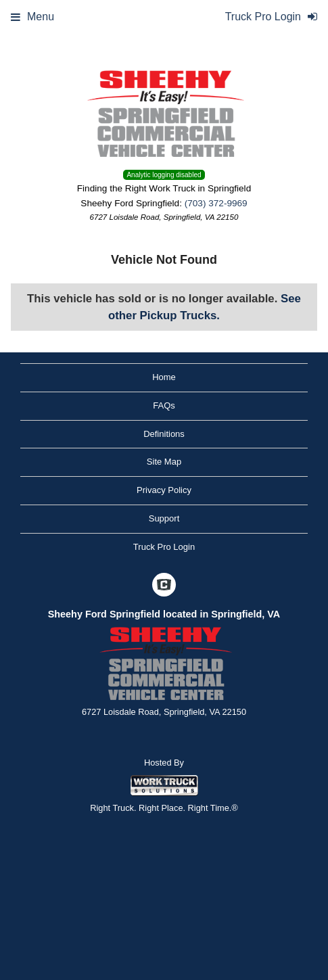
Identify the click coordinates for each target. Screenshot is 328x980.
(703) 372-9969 (216, 203)
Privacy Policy (164, 490)
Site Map (164, 462)
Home (164, 377)
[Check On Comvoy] (164, 586)
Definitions (164, 434)
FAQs (164, 405)
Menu (32, 17)
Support (164, 518)
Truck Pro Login (164, 547)
